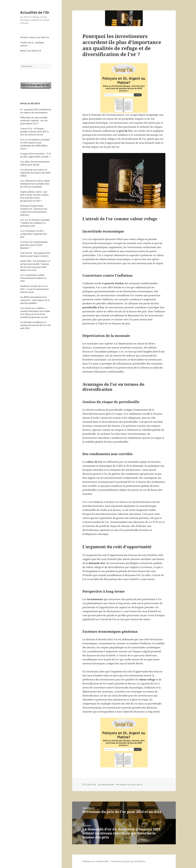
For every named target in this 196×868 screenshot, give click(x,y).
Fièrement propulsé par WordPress (128, 861)
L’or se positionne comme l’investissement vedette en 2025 (33, 278)
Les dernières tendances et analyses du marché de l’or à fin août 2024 (35, 325)
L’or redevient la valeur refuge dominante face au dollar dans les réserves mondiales (35, 184)
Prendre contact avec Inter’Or (35, 37)
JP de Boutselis (107, 784)
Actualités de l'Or (35, 12)
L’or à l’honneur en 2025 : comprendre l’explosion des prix (34, 234)
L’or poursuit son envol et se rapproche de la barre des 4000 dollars (35, 173)
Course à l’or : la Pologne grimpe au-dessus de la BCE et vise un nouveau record (35, 132)
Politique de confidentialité (95, 861)
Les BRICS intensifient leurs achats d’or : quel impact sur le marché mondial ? (35, 300)
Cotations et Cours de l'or (130, 784)
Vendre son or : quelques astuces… (32, 44)
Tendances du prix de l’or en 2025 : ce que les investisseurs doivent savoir (34, 289)
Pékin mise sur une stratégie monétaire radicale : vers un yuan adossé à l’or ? (34, 121)
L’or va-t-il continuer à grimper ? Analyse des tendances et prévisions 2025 (35, 223)
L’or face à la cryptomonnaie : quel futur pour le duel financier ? (34, 245)
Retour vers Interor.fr (31, 51)
